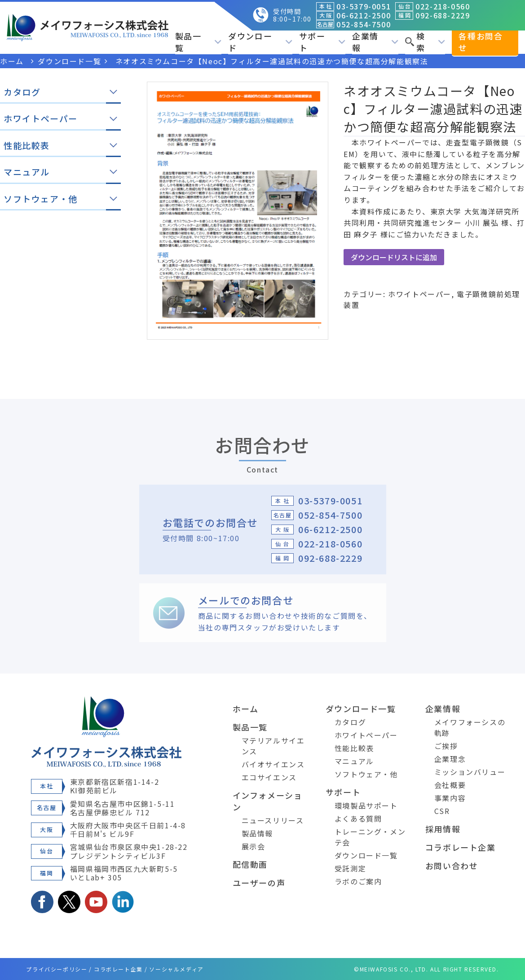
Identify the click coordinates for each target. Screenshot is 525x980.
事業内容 (450, 798)
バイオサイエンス (273, 764)
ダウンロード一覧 (361, 709)
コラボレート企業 (461, 847)
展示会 (254, 846)
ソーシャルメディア (176, 969)
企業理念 (450, 759)
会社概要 (450, 785)
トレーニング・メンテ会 (370, 837)
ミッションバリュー (470, 772)
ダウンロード (260, 42)
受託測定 (350, 868)
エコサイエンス (269, 777)
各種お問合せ (481, 42)
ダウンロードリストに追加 (394, 257)
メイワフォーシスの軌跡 (470, 727)
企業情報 (375, 42)
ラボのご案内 (358, 881)
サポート (322, 42)
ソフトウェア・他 (366, 774)
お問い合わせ (452, 866)
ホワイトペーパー (420, 294)
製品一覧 (198, 42)
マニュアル (354, 761)
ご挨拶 (446, 746)
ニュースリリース (273, 820)
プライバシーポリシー (57, 969)
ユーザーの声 (259, 883)
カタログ (350, 722)
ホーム (246, 709)
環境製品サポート (366, 805)
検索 (425, 42)
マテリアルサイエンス (273, 746)
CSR (442, 811)
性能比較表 (354, 748)
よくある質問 (358, 818)
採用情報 (443, 829)
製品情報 (257, 833)
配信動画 (250, 864)
